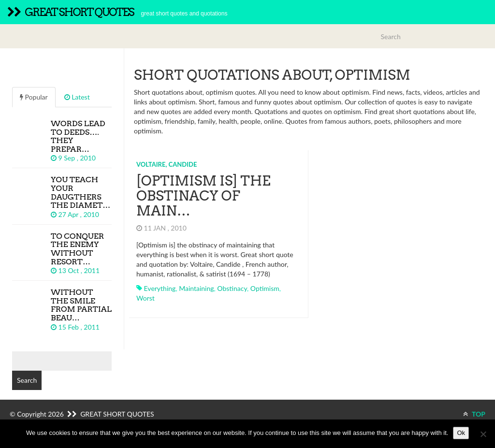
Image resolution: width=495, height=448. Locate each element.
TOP (474, 414)
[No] (483, 434)
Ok (461, 433)
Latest (77, 97)
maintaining (196, 288)
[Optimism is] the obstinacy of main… (204, 196)
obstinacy (232, 288)
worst (146, 298)
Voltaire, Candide (167, 164)
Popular (34, 97)
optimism (265, 288)
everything (160, 288)
